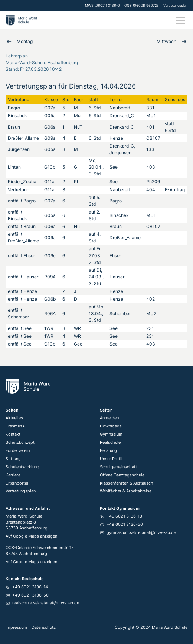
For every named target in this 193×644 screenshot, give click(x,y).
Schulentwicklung (22, 467)
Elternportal (17, 483)
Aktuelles (14, 418)
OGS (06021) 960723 (142, 5)
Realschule (110, 442)
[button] (180, 20)
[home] (22, 20)
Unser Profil (111, 459)
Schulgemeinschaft (118, 467)
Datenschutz (44, 628)
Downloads (111, 426)
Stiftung (13, 459)
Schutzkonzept (20, 442)
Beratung (108, 451)
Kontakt (13, 434)
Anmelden (109, 418)
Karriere (13, 475)
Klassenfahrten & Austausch (127, 483)
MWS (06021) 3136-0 (102, 5)
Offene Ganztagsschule (122, 475)
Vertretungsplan (175, 5)
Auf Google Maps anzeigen (31, 536)
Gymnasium (111, 434)
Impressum (16, 628)
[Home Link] (28, 387)
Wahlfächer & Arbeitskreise (126, 491)
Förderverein (18, 451)
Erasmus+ (15, 426)
